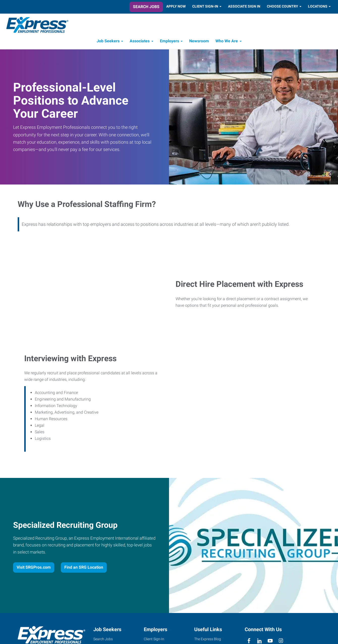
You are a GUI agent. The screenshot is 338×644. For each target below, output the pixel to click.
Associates (140, 42)
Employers (170, 42)
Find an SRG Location (84, 569)
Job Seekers (108, 42)
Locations (318, 6)
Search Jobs (146, 7)
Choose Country (283, 6)
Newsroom (199, 42)
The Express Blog (208, 640)
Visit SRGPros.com (34, 569)
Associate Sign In (244, 6)
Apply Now (176, 6)
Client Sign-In (205, 6)
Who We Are (227, 42)
